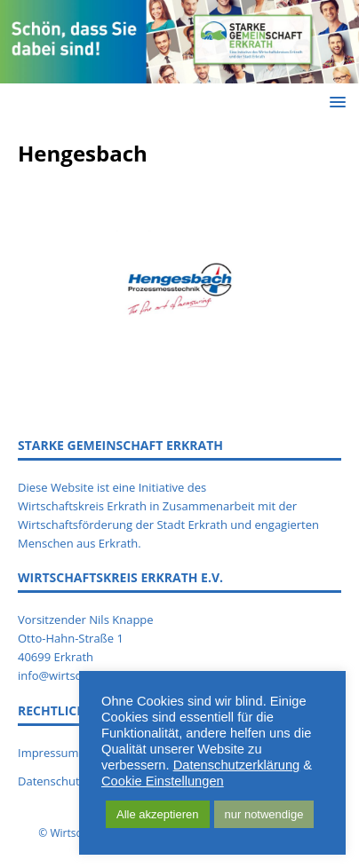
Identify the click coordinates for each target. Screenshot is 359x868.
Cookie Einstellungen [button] (163, 781)
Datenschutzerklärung (237, 765)
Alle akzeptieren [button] (158, 814)
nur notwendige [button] (264, 814)
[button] (335, 102)
